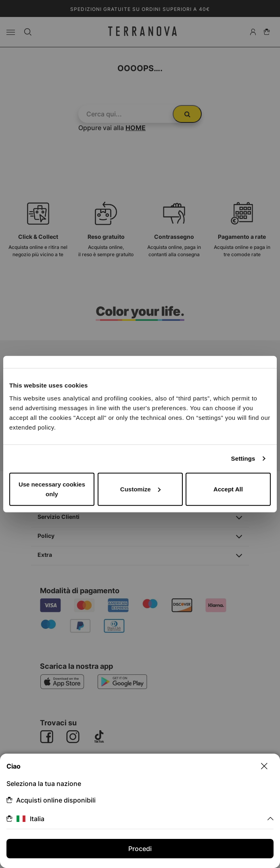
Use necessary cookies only (52, 489)
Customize (140, 489)
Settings (243, 458)
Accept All (228, 489)
